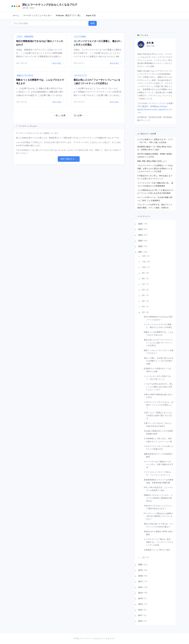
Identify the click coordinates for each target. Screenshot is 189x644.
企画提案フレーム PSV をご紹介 (158, 550)
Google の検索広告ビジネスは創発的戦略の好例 (160, 432)
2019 (141, 570)
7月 (144, 284)
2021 (141, 252)
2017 (141, 581)
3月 (144, 307)
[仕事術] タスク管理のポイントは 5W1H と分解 (159, 370)
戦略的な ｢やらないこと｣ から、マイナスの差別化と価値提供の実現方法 (159, 498)
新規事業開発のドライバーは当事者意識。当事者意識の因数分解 (160, 481)
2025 (141, 229)
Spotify (140, 109)
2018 (141, 576)
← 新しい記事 (59, 115)
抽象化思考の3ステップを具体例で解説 (159, 455)
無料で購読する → (69, 159)
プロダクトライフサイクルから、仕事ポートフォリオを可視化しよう (160, 405)
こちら (159, 54)
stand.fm (162, 109)
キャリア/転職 (80, 37)
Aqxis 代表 (91, 15)
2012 (141, 610)
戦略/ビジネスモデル (25, 76)
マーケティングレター (158, 103)
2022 (141, 246)
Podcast (163, 106)
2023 (141, 241)
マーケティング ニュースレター (37, 15)
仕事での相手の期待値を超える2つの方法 (159, 396)
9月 (144, 273)
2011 (141, 615)
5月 (144, 295)
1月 (144, 557)
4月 (144, 301)
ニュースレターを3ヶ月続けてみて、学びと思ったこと (158, 378)
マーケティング (81, 76)
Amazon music (151, 109)
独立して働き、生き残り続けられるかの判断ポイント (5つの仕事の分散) (160, 361)
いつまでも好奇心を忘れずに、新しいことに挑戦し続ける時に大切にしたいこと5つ (160, 387)
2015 (141, 593)
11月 (144, 262)
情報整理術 (29, 37)
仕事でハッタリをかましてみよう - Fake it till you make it (159, 425)
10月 (144, 267)
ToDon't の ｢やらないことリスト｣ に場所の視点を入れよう (159, 507)
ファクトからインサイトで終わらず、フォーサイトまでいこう (159, 473)
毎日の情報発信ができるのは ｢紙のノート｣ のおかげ (160, 318)
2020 (141, 564)
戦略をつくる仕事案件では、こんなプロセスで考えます (160, 334)
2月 (144, 312)
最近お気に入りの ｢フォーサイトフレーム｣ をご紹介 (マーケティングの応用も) (160, 343)
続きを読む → (58, 63)
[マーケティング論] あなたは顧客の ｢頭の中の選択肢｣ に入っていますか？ (160, 516)
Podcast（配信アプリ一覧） (69, 15)
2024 (141, 235)
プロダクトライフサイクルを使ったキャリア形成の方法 (160, 448)
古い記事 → (79, 115)
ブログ (20, 37)
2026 (141, 224)
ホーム (16, 15)
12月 (144, 256)
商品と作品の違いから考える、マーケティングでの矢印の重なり (160, 525)
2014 (141, 598)
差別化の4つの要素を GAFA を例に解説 (160, 533)
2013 (141, 604)
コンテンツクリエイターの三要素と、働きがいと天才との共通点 (159, 326)
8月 (144, 278)
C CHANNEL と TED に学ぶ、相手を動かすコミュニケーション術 (159, 440)
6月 (144, 290)
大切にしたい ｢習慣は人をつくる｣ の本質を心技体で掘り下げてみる (159, 415)
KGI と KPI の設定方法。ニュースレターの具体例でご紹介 (160, 489)
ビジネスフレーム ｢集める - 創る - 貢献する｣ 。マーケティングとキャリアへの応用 (160, 542)
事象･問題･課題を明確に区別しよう (152, 161)
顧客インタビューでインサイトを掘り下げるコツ (160, 352)
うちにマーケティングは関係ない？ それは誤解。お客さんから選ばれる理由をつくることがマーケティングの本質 (155, 168)
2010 (141, 621)
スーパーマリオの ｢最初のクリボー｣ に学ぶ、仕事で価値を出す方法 (160, 464)
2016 (141, 587)
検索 (93, 23)
